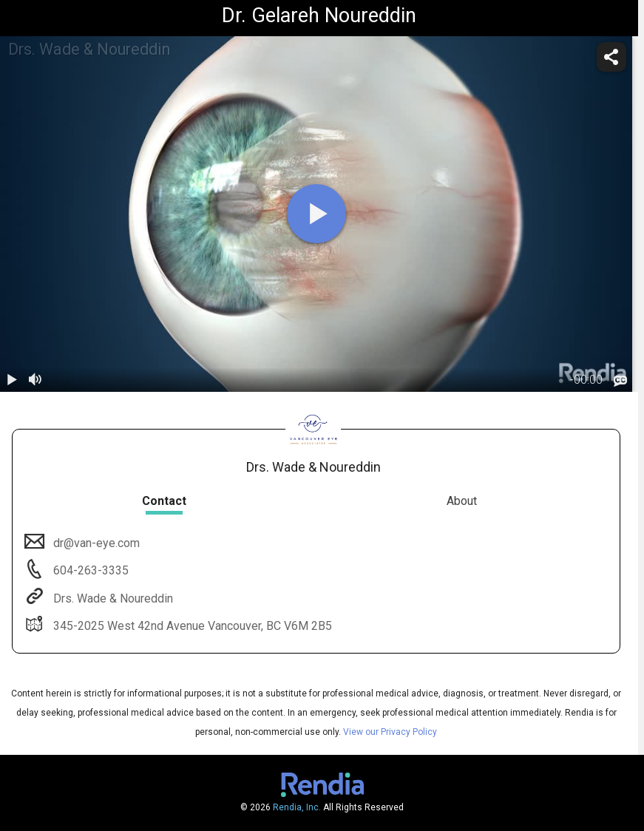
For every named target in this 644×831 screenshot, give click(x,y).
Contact (164, 501)
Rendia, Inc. (297, 807)
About (462, 501)
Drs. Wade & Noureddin (112, 598)
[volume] (35, 380)
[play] (316, 214)
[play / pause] (12, 380)
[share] (611, 57)
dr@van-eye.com (95, 543)
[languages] (620, 381)
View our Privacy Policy (390, 732)
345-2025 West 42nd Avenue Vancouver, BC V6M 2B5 (191, 626)
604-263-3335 (89, 570)
